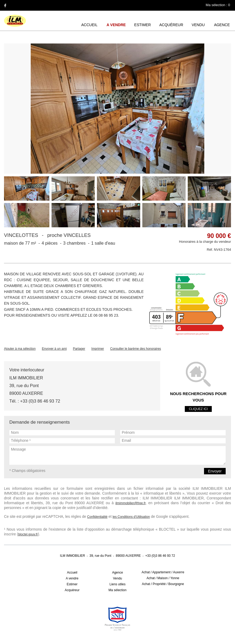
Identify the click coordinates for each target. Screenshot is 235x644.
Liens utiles (117, 567)
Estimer (143, 25)
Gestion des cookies (119, 629)
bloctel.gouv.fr (219, 518)
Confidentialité (87, 506)
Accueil (91, 25)
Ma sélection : (218, 5)
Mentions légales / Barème (83, 629)
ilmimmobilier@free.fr (19, 498)
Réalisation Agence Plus (154, 629)
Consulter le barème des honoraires (136, 347)
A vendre (117, 25)
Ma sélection (117, 573)
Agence (222, 25)
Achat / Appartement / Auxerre (163, 556)
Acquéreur (172, 25)
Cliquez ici (198, 402)
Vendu (199, 25)
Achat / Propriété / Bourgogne (163, 567)
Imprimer (98, 347)
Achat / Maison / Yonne (163, 562)
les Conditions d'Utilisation (120, 506)
